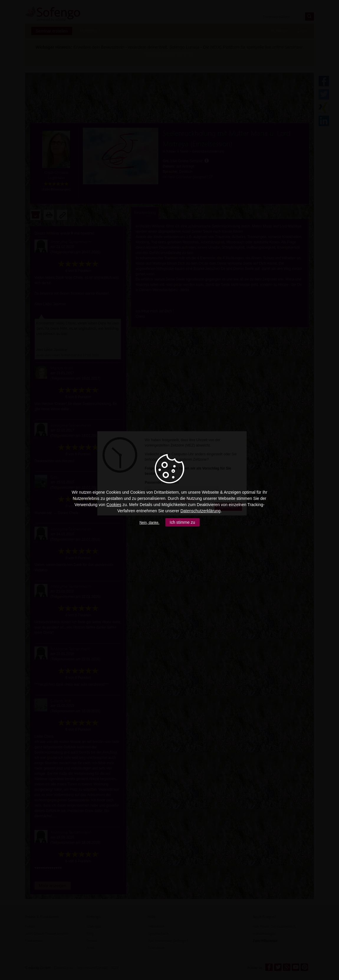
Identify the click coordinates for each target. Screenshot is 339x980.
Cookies (114, 505)
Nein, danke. (149, 523)
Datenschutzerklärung (200, 511)
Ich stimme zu (182, 522)
